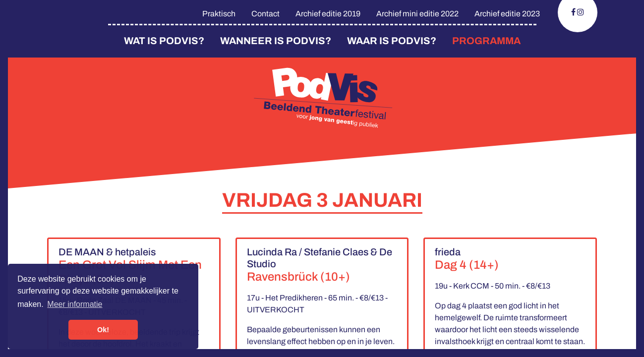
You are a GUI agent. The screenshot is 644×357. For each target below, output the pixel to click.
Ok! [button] (103, 330)
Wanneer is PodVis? (276, 41)
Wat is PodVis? (164, 41)
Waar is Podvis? (392, 41)
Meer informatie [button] (75, 304)
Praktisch (219, 14)
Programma (486, 41)
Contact (265, 14)
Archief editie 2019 (328, 14)
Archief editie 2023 (507, 14)
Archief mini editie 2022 (417, 14)
